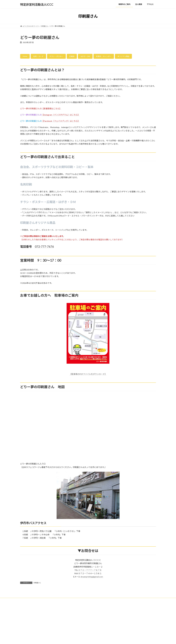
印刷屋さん (37, 584)
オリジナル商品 (137, 57)
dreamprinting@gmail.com (92, 577)
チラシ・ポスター (61, 57)
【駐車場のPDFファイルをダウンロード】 (88, 375)
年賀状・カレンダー (115, 57)
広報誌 (79, 57)
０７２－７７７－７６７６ (90, 571)
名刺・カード (41, 57)
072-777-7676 (44, 247)
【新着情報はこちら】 (51, 109)
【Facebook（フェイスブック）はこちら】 (61, 122)
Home (26, 57)
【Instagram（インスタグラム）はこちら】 (61, 115)
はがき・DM (94, 57)
